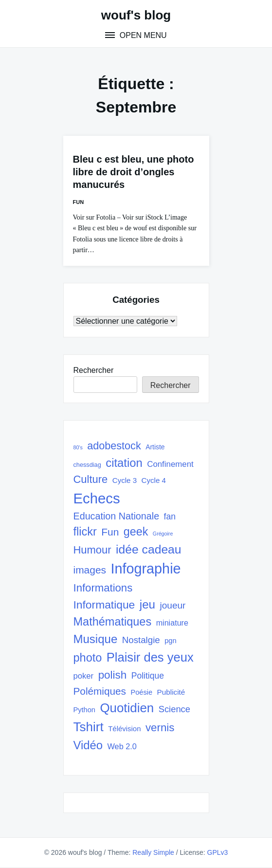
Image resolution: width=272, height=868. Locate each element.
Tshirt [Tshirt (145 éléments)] (89, 727)
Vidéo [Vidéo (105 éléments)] (88, 745)
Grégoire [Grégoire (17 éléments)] (163, 534)
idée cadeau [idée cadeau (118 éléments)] (149, 549)
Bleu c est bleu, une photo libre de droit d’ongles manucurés (134, 172)
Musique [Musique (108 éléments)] (96, 639)
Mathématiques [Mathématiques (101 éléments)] (113, 622)
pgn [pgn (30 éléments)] (170, 641)
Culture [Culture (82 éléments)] (91, 479)
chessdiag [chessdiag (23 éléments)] (87, 465)
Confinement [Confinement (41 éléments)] (170, 464)
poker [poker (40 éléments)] (84, 676)
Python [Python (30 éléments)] (84, 710)
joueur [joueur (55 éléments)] (173, 605)
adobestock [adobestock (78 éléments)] (114, 446)
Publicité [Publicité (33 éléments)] (171, 692)
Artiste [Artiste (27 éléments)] (155, 447)
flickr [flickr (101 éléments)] (85, 532)
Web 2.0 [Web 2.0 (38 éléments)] (122, 746)
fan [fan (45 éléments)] (170, 517)
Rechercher (94, 370)
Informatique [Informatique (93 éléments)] (104, 605)
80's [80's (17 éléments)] (78, 447)
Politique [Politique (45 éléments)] (148, 676)
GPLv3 (218, 852)
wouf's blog (136, 15)
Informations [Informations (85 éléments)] (103, 588)
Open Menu (142, 35)
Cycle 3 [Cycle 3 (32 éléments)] (125, 480)
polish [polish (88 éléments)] (113, 675)
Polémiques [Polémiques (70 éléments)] (100, 691)
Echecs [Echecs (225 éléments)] (97, 498)
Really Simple (153, 852)
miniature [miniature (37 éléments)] (172, 623)
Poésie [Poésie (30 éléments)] (141, 692)
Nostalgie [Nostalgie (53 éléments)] (141, 640)
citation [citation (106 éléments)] (124, 463)
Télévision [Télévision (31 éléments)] (124, 729)
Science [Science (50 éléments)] (174, 709)
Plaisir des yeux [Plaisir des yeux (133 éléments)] (150, 657)
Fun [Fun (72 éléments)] (110, 532)
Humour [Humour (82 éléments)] (92, 550)
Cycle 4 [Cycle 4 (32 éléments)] (154, 480)
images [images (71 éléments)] (90, 570)
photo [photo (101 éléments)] (88, 658)
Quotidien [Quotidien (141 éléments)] (127, 708)
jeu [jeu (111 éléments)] (147, 604)
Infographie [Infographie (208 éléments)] (145, 569)
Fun (79, 202)
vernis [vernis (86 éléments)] (160, 728)
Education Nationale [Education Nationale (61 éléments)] (117, 516)
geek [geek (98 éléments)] (136, 532)
